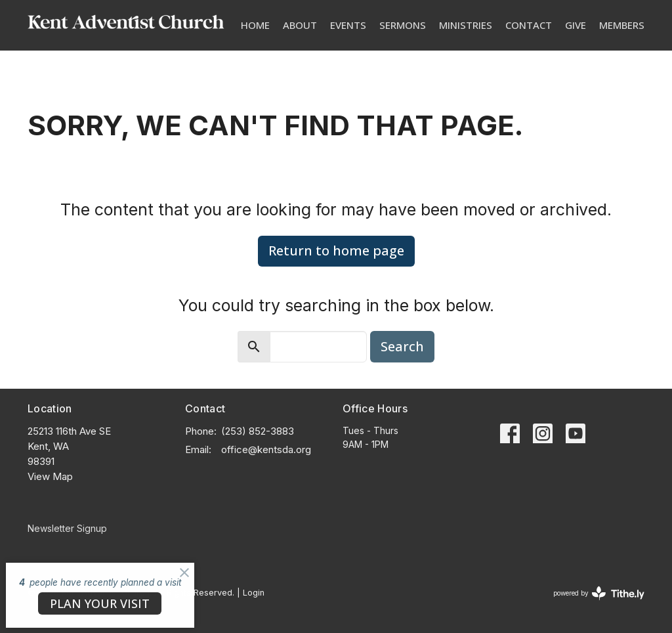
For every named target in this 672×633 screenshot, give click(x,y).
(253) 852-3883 (258, 431)
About (300, 25)
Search (402, 346)
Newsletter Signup (67, 528)
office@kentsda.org (266, 449)
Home (255, 25)
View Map (50, 476)
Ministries (466, 25)
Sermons (403, 25)
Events (348, 25)
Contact (529, 25)
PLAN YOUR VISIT (100, 603)
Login (254, 593)
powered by (599, 593)
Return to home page (336, 251)
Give (576, 25)
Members (622, 25)
